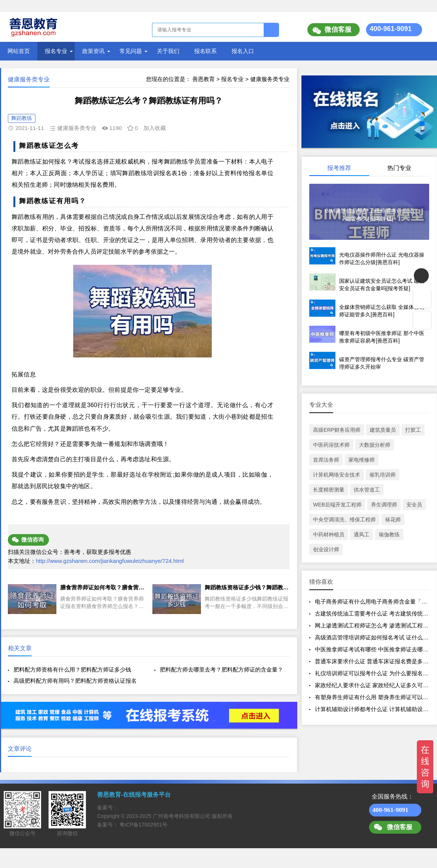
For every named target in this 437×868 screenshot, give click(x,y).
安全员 (414, 505)
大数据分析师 (375, 445)
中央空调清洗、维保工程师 (344, 520)
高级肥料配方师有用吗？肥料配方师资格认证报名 (75, 681)
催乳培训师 (382, 475)
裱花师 (393, 520)
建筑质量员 (383, 430)
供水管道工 (367, 490)
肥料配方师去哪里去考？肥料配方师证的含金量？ (221, 669)
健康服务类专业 (270, 79)
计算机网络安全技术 (337, 475)
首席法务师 (326, 460)
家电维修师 (362, 460)
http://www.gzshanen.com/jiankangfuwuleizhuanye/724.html (110, 561)
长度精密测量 (329, 490)
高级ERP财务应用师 (337, 430)
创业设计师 (326, 549)
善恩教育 (204, 79)
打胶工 (413, 430)
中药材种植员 (329, 534)
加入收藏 (155, 128)
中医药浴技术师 (331, 445)
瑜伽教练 (389, 534)
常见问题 (131, 51)
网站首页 (19, 51)
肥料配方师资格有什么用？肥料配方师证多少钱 (72, 669)
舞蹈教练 (22, 118)
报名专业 (56, 51)
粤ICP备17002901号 (143, 825)
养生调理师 (384, 505)
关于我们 (168, 51)
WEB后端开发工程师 (337, 505)
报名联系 (205, 51)
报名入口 (243, 51)
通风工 (362, 534)
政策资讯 (93, 51)
